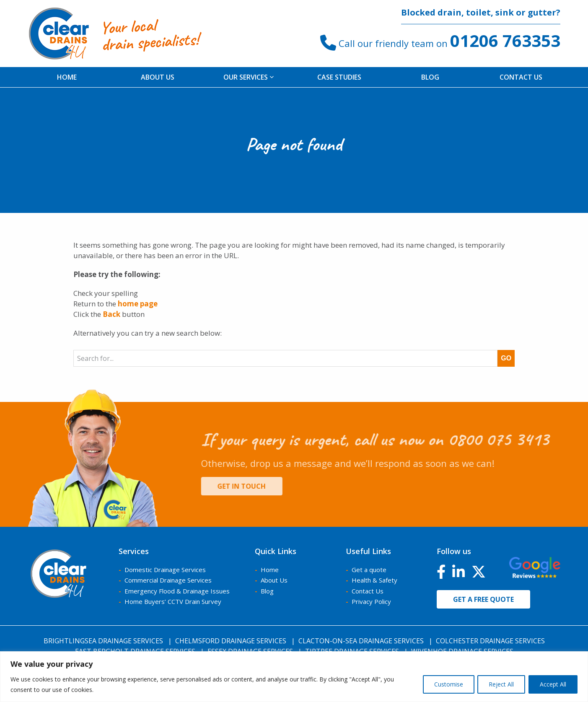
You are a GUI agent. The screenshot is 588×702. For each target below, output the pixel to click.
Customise (444, 684)
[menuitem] (67, 77)
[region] (294, 677)
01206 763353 (505, 40)
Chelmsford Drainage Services (231, 641)
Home (67, 77)
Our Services (249, 77)
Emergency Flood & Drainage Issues (177, 591)
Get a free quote (483, 599)
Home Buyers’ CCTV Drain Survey (173, 601)
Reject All (499, 684)
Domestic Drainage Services (165, 570)
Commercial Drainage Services (168, 580)
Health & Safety (374, 580)
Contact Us (521, 77)
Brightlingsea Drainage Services (103, 641)
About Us (274, 580)
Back (111, 314)
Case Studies (339, 77)
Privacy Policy (371, 601)
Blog (430, 77)
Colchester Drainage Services (490, 641)
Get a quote (369, 570)
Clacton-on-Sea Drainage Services (361, 641)
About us (158, 77)
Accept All (552, 684)
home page (138, 304)
